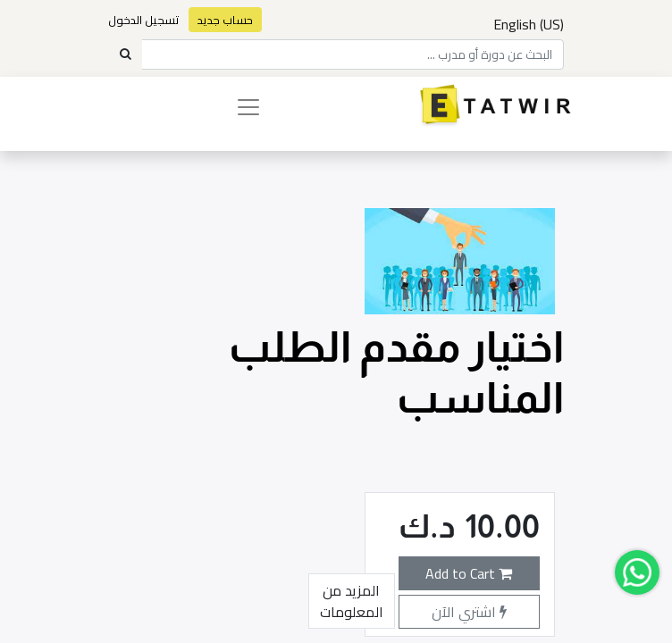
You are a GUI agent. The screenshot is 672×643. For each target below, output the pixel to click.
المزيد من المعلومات (352, 601)
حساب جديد (225, 20)
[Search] (125, 54)
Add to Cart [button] (469, 573)
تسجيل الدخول (144, 20)
